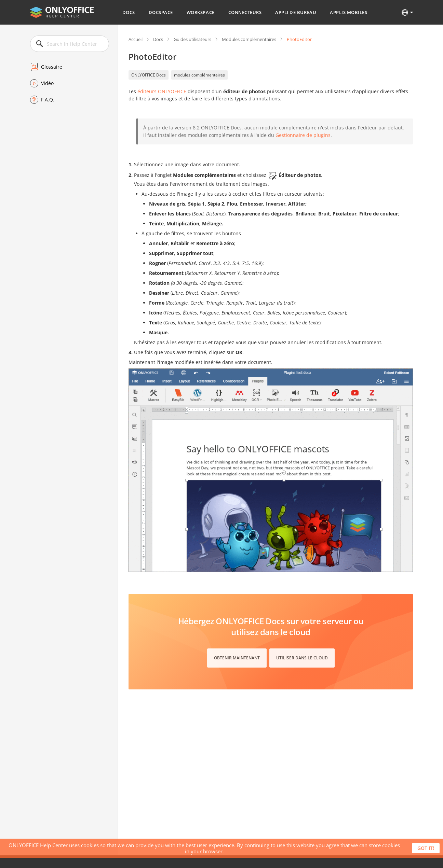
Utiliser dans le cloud (302, 658)
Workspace (201, 12)
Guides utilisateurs (192, 39)
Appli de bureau (296, 12)
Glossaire (52, 67)
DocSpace (161, 12)
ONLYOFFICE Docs (149, 75)
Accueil (136, 39)
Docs (129, 12)
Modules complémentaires (249, 39)
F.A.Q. (48, 100)
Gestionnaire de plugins (303, 135)
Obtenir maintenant (237, 658)
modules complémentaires (199, 75)
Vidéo (47, 83)
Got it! (426, 848)
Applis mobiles (348, 12)
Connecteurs (245, 12)
